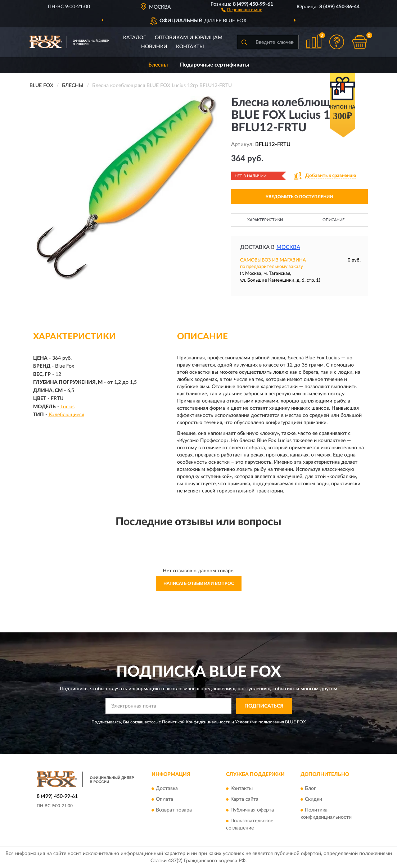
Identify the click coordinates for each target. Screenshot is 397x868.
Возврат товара (174, 810)
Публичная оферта (252, 810)
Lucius (67, 407)
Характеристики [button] (265, 220)
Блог (310, 789)
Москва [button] (288, 247)
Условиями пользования (260, 722)
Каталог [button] (135, 38)
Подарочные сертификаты (215, 65)
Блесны (158, 65)
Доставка (167, 789)
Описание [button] (333, 220)
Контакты (190, 47)
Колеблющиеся (66, 415)
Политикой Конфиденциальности (196, 722)
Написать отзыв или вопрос (199, 583)
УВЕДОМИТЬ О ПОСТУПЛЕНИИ (299, 197)
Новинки (154, 47)
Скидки (313, 799)
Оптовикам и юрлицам (189, 38)
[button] (242, 9)
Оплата (164, 799)
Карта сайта (244, 799)
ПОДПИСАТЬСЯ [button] (264, 706)
